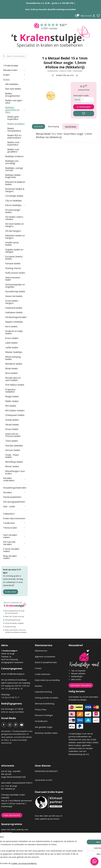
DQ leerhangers (13, 231)
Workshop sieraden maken (46, 733)
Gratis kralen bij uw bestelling (47, 680)
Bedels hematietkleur (14, 130)
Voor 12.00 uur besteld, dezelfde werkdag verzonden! (50, 9)
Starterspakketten (12, 497)
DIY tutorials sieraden (14, 543)
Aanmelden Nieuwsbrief (81, 685)
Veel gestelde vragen (44, 727)
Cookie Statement (43, 674)
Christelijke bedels (14, 196)
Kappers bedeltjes (14, 322)
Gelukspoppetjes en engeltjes (15, 286)
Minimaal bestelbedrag (45, 704)
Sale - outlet (14, 506)
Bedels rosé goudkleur (13, 151)
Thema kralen (14, 528)
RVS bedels (11, 406)
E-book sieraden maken (11, 550)
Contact (38, 668)
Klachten (39, 686)
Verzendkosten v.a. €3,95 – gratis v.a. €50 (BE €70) (50, 3)
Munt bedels (11, 373)
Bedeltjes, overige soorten (14, 169)
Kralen (14, 75)
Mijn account (88, 16)
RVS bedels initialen (15, 411)
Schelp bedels (12, 420)
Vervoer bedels (13, 450)
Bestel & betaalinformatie (46, 662)
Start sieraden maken (14, 536)
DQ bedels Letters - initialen (15, 218)
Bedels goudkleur (16, 124)
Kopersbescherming (43, 692)
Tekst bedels (12, 441)
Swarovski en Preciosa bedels (13, 435)
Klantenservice (41, 651)
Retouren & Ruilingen (44, 715)
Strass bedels (12, 429)
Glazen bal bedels (14, 296)
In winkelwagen (84, 107)
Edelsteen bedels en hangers (15, 237)
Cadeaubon (9, 514)
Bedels (14, 79)
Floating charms (13, 268)
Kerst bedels (11, 326)
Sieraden (14, 492)
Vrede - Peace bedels (12, 456)
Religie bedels (12, 396)
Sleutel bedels (12, 425)
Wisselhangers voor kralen (15, 472)
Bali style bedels (13, 89)
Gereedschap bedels (15, 291)
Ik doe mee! (11, 592)
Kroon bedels (12, 338)
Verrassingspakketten (14, 502)
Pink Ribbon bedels (15, 385)
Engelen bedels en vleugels (14, 251)
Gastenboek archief (43, 780)
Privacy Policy (41, 709)
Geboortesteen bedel (13, 279)
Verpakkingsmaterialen (15, 488)
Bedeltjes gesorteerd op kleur (15, 110)
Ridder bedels (12, 401)
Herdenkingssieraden (16, 317)
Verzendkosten (41, 721)
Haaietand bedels (14, 308)
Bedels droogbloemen (13, 95)
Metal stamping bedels (13, 358)
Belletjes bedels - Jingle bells (14, 176)
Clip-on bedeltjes (14, 201)
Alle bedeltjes (12, 84)
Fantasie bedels (13, 263)
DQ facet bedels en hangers (15, 225)
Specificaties (71, 126)
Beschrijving (54, 126)
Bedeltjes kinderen (14, 156)
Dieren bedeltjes (15, 205)
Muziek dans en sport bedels (13, 379)
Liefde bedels (12, 347)
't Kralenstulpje (11, 66)
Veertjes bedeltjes (14, 446)
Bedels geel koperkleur (13, 118)
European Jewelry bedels (14, 258)
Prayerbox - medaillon (11, 391)
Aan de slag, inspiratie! (11, 771)
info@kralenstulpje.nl (16, 674)
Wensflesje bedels (14, 462)
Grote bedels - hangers (12, 302)
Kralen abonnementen (14, 518)
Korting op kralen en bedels (46, 698)
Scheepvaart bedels (15, 415)
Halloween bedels (14, 312)
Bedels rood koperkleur (13, 143)
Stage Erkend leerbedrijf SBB (13, 777)
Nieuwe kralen (14, 70)
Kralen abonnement (12, 815)
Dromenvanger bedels (13, 211)
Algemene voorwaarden (45, 657)
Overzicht (39, 126)
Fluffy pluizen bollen (15, 273)
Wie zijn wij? (6, 774)
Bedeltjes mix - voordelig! (12, 162)
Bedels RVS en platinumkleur (14, 137)
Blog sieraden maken (14, 557)
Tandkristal (14, 523)
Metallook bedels (14, 364)
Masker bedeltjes (14, 352)
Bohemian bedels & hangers (15, 190)
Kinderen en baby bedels (14, 332)
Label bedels (11, 343)
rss (65, 863)
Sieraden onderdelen (14, 479)
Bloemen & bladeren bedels (15, 183)
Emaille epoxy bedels (12, 244)
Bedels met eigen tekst (14, 102)
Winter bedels (12, 466)
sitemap (60, 863)
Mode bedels (12, 368)
